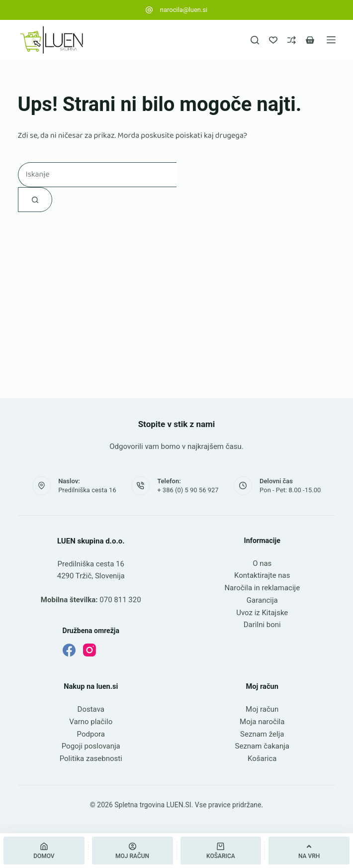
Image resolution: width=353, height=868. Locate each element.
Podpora (91, 734)
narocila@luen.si (184, 10)
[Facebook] (69, 650)
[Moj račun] (132, 851)
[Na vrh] (309, 851)
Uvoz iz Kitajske (262, 613)
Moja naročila (262, 722)
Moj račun (262, 709)
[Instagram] (89, 650)
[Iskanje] (255, 40)
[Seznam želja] (273, 40)
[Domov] (44, 851)
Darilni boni (262, 625)
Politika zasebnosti (91, 759)
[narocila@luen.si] (149, 10)
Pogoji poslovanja (91, 746)
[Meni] (331, 40)
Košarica (262, 759)
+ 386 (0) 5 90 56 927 (188, 490)
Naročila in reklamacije (262, 588)
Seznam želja (262, 734)
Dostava (91, 709)
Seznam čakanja (262, 746)
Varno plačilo (91, 722)
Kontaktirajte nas (262, 575)
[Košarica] (221, 851)
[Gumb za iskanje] (35, 200)
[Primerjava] (292, 40)
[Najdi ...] (97, 175)
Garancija (262, 600)
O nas (262, 563)
